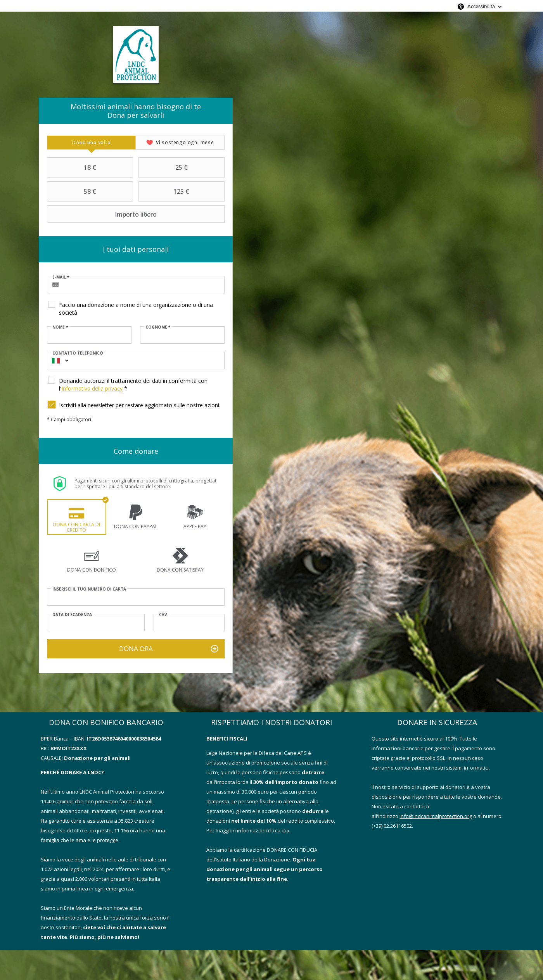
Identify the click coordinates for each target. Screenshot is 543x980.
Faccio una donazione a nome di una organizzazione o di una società (136, 309)
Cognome (158, 327)
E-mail (61, 277)
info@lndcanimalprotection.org (436, 816)
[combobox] (56, 361)
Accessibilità (481, 6)
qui (285, 830)
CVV (163, 615)
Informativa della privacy (92, 388)
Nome (60, 327)
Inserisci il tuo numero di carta (89, 589)
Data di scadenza (72, 615)
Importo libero (103, 214)
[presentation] (91, 143)
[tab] (91, 143)
